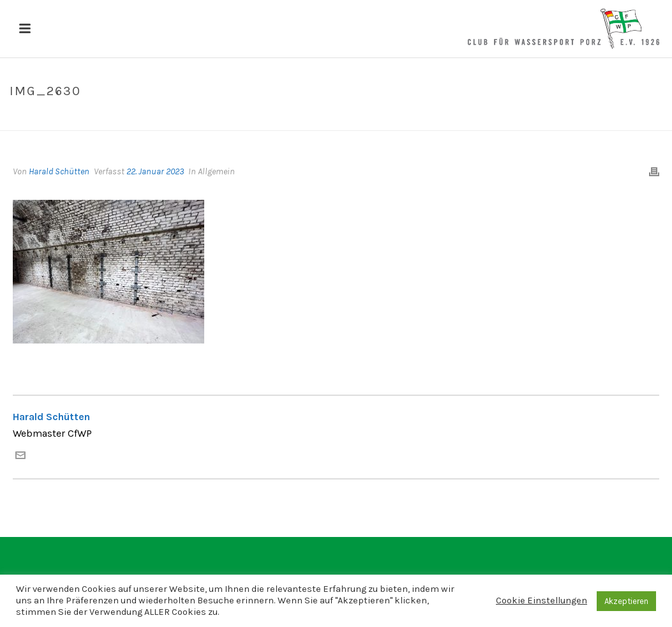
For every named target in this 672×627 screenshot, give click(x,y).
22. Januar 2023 (155, 171)
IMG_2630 (582, 118)
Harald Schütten (59, 171)
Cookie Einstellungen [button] (541, 601)
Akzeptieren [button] (626, 601)
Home (542, 118)
